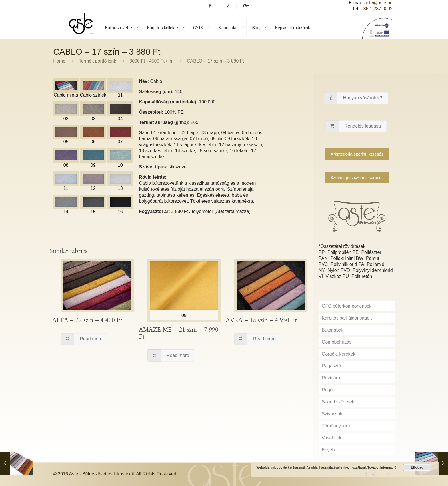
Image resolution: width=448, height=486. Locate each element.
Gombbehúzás (337, 342)
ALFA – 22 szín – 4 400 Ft (87, 320)
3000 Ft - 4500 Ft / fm (151, 61)
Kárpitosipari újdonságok (347, 318)
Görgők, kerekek (338, 354)
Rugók (328, 390)
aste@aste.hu (378, 3)
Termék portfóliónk (98, 61)
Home (59, 61)
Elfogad (417, 467)
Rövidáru (331, 378)
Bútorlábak (333, 330)
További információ (382, 467)
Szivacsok (332, 414)
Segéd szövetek (338, 402)
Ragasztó (331, 366)
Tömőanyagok (336, 426)
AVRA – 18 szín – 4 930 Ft (261, 320)
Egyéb (328, 450)
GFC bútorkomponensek (347, 306)
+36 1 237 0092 (377, 9)
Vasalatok (332, 438)
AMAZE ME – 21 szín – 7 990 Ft (179, 333)
